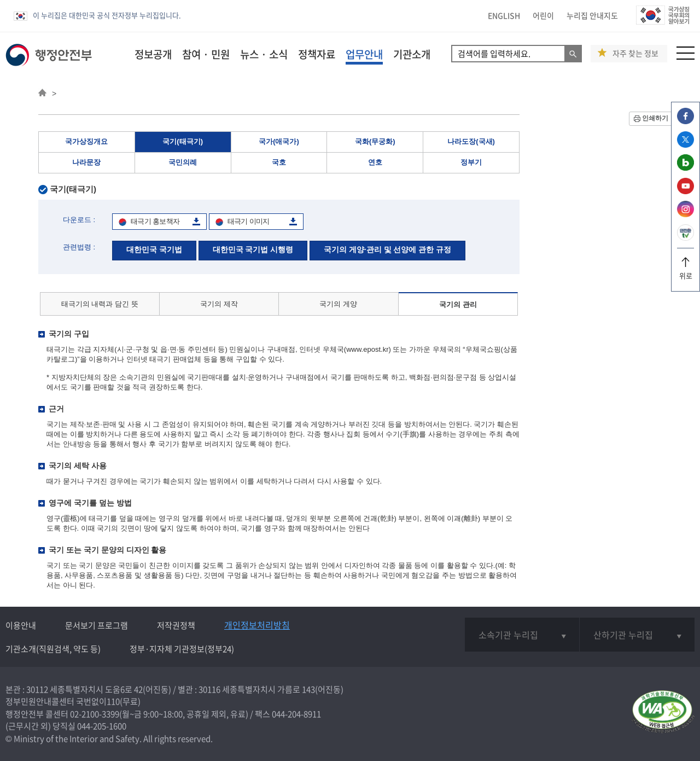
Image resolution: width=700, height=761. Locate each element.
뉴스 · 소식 (264, 54)
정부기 (471, 162)
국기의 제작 (219, 304)
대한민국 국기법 (154, 249)
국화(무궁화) (375, 141)
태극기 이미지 (249, 221)
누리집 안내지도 (592, 15)
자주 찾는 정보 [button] (635, 53)
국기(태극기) (183, 141)
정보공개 (153, 54)
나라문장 (86, 162)
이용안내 (21, 625)
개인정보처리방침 (257, 625)
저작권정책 (176, 625)
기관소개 (412, 54)
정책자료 (317, 54)
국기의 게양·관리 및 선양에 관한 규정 (387, 249)
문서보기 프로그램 (97, 625)
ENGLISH (504, 15)
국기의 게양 (338, 304)
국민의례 (183, 162)
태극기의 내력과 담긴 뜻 (100, 304)
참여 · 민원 (206, 54)
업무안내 (364, 54)
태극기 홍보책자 (155, 221)
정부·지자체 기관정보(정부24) (182, 649)
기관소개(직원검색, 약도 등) (53, 649)
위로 (686, 272)
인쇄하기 (655, 118)
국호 (279, 162)
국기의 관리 (458, 304)
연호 (375, 162)
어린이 (543, 15)
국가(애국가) (279, 141)
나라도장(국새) (471, 141)
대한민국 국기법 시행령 (253, 249)
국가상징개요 (86, 141)
